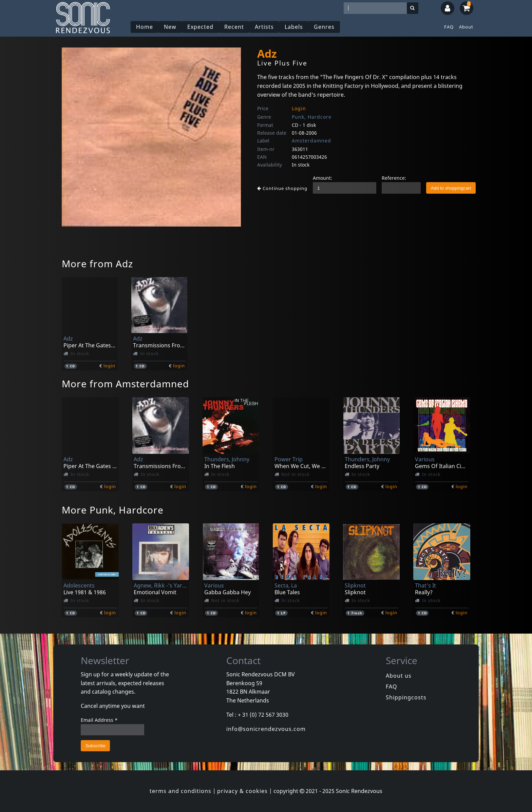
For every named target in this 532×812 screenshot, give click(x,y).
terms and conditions (180, 791)
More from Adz (97, 264)
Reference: (394, 178)
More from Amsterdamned (125, 384)
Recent (234, 27)
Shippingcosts (406, 697)
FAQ (449, 27)
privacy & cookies (242, 791)
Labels (294, 27)
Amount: (322, 178)
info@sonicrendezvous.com (266, 729)
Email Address (99, 720)
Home (145, 27)
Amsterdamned (311, 141)
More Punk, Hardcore (113, 510)
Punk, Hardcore (312, 117)
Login (299, 108)
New (170, 27)
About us (399, 676)
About (466, 27)
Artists (264, 27)
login (109, 366)
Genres (324, 27)
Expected (200, 27)
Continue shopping (282, 188)
